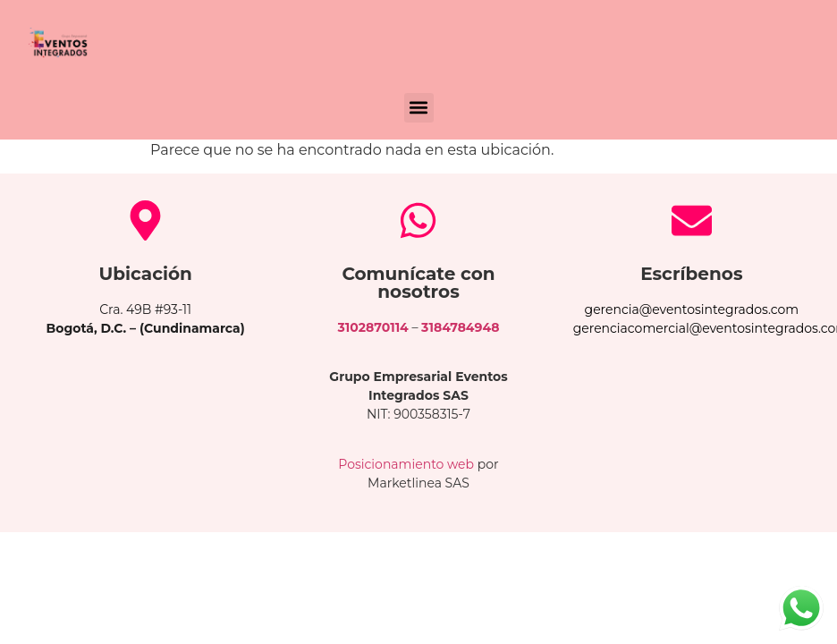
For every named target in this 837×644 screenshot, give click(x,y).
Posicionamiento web (406, 464)
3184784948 (460, 327)
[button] (419, 108)
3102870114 (373, 327)
